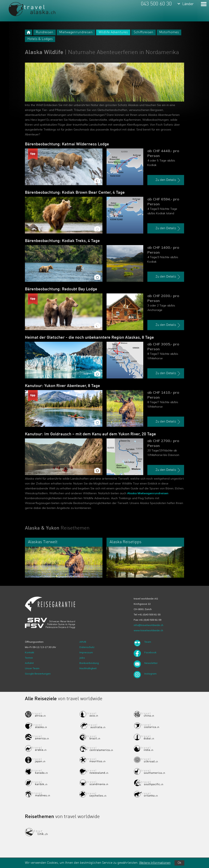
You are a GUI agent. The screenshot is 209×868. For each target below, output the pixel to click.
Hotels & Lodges (40, 39)
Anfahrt (29, 663)
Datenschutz (87, 647)
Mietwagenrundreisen (76, 32)
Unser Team (32, 668)
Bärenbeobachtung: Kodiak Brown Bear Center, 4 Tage (75, 193)
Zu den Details (168, 180)
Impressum (86, 652)
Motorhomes (169, 32)
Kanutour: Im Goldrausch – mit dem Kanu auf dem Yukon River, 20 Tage (90, 434)
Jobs (82, 658)
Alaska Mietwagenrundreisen (148, 493)
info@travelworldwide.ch (148, 625)
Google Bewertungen (38, 674)
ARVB (83, 642)
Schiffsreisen (143, 32)
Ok (179, 863)
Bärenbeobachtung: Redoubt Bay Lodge (61, 289)
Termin (29, 658)
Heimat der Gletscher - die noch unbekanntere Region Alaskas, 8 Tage (89, 338)
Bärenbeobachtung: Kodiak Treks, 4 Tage (62, 241)
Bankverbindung (89, 663)
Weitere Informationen (155, 863)
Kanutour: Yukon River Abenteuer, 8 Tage (62, 386)
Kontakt (29, 652)
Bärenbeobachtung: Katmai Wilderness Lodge (67, 144)
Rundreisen (44, 32)
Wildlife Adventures (113, 32)
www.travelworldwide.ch (148, 630)
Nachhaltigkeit (88, 668)
